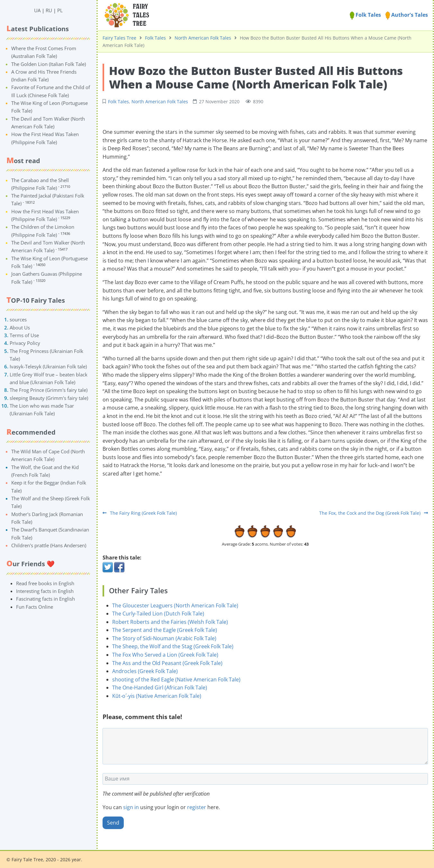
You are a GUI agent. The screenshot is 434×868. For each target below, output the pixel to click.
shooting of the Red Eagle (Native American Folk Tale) (176, 679)
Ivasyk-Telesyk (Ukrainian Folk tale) (48, 366)
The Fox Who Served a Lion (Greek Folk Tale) (165, 655)
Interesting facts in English (45, 591)
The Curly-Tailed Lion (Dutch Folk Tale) (158, 614)
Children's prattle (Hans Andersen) (49, 545)
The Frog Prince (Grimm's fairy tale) (49, 390)
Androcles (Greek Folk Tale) (145, 671)
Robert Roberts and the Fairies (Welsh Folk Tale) (170, 622)
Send (113, 823)
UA (37, 10)
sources (18, 319)
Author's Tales (407, 15)
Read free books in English (45, 583)
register (197, 807)
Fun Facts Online (35, 607)
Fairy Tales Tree (119, 38)
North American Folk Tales (203, 38)
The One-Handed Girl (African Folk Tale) (160, 688)
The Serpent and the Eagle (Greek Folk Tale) (165, 630)
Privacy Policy (25, 343)
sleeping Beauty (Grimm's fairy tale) (49, 398)
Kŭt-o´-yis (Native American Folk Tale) (157, 696)
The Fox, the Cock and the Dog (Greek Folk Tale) (374, 513)
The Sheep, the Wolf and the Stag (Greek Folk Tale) (173, 646)
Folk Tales (365, 15)
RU (49, 10)
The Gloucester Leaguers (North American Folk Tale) (175, 605)
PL (60, 10)
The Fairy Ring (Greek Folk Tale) (140, 513)
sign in (131, 807)
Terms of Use (24, 335)
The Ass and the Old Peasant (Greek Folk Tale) (167, 663)
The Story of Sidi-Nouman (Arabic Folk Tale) (164, 638)
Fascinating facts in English (45, 599)
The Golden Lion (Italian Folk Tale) (49, 64)
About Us (20, 328)
